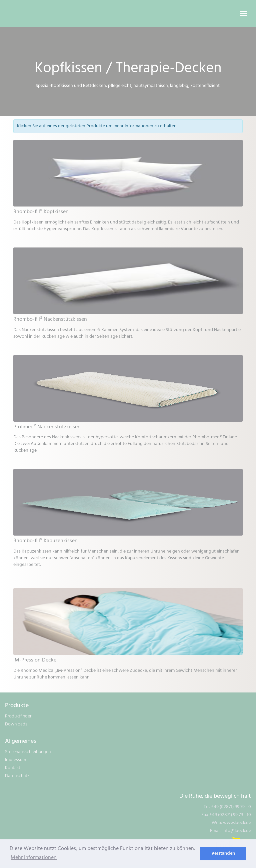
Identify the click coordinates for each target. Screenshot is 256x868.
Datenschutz (17, 776)
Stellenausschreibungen (28, 752)
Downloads (16, 724)
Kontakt (13, 768)
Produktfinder (18, 716)
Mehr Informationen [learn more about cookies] (34, 858)
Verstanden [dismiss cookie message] (223, 854)
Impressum (15, 760)
